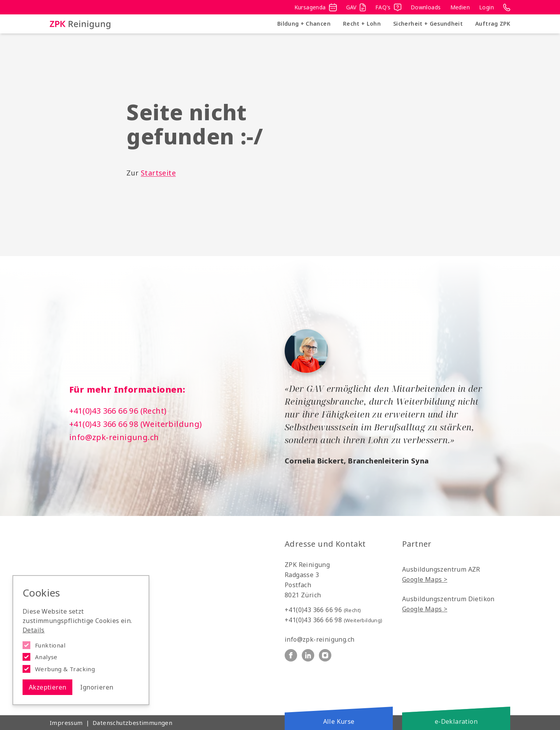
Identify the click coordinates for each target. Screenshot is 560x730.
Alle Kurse (339, 721)
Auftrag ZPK (493, 24)
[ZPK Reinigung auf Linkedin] (308, 655)
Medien (460, 7)
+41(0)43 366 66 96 (323, 610)
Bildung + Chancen (304, 24)
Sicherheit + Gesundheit (428, 24)
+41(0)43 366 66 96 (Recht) (118, 411)
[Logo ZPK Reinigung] (80, 24)
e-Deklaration (456, 721)
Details (34, 630)
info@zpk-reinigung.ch (114, 437)
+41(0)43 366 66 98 (334, 620)
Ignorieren (97, 687)
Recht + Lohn (362, 24)
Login (486, 7)
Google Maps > (425, 579)
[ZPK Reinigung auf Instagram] (325, 655)
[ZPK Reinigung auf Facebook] (291, 655)
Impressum (66, 723)
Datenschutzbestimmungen (132, 723)
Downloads (426, 7)
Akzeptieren (47, 687)
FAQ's (388, 7)
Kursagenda (316, 7)
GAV (356, 7)
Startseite (158, 173)
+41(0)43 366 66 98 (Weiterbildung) (136, 424)
